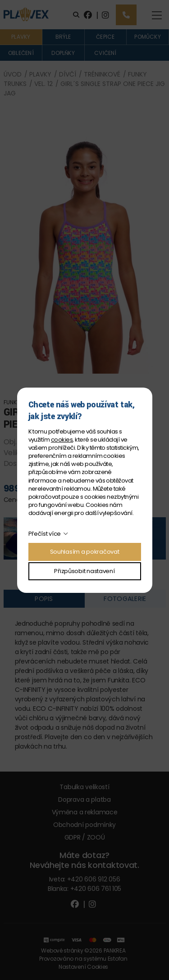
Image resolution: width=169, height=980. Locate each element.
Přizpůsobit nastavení (84, 571)
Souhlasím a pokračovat (85, 552)
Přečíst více (45, 534)
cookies (62, 440)
